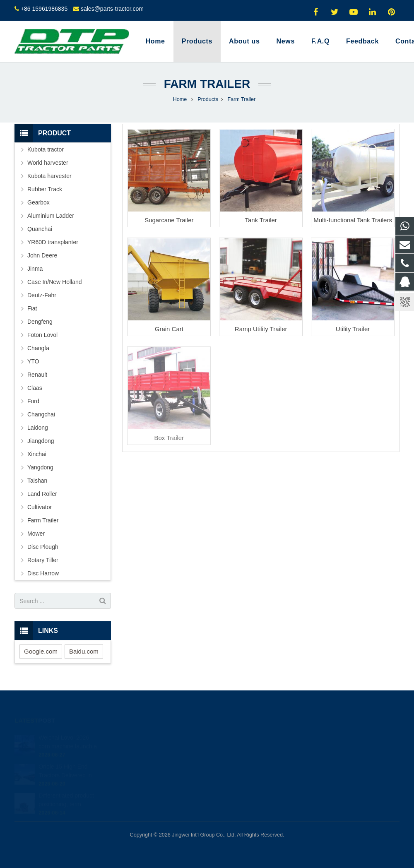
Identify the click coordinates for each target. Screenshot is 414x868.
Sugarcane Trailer (169, 220)
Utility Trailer (353, 329)
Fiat (32, 308)
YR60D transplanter (53, 242)
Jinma (35, 269)
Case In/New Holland (55, 282)
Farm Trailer (207, 84)
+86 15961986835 (44, 9)
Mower (36, 534)
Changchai (41, 414)
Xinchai (37, 454)
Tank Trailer (261, 220)
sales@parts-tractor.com (112, 9)
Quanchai (40, 229)
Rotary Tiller (43, 560)
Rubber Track (45, 189)
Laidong (38, 428)
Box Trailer (169, 438)
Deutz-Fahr (42, 295)
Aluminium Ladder (51, 216)
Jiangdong (41, 441)
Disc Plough (43, 547)
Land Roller (42, 494)
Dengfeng (40, 322)
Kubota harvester (49, 176)
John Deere (42, 255)
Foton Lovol (42, 335)
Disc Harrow (43, 573)
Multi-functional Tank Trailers (353, 220)
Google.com (41, 651)
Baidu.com (84, 651)
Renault (37, 375)
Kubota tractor (46, 149)
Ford (33, 401)
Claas (35, 388)
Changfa (38, 348)
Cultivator (40, 507)
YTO (33, 361)
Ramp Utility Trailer (261, 329)
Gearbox (39, 202)
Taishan (37, 481)
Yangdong (40, 467)
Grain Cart (169, 329)
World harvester (48, 163)
